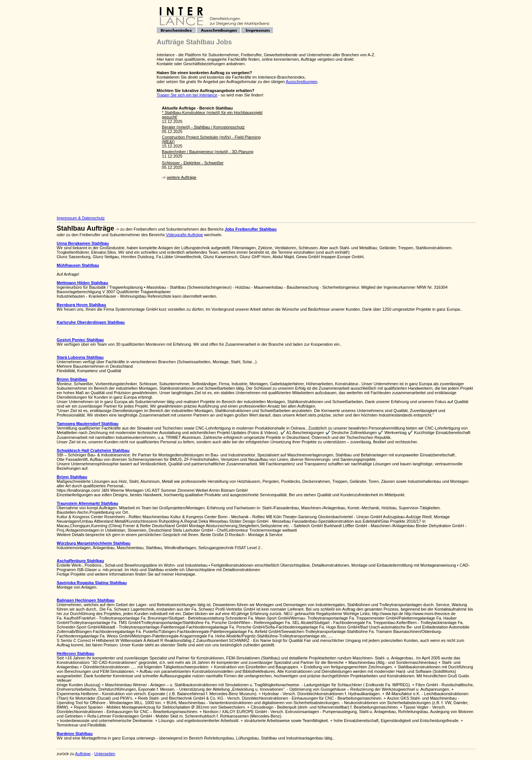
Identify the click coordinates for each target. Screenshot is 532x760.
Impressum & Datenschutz (81, 218)
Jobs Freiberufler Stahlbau (251, 229)
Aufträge (83, 754)
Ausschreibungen (301, 82)
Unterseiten (105, 754)
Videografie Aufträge (184, 235)
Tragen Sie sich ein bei (187, 95)
